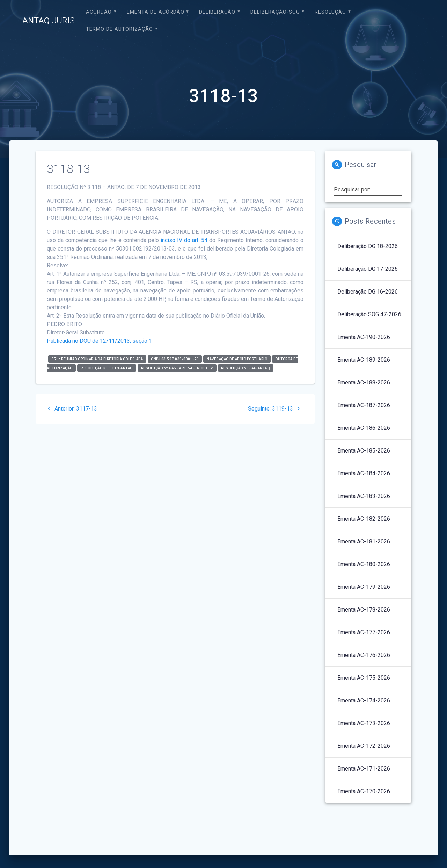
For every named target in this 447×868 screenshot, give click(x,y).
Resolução (330, 12)
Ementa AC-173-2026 (364, 723)
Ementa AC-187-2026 (364, 405)
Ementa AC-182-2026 (364, 519)
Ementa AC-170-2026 (364, 791)
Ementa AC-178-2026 (364, 610)
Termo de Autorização (119, 29)
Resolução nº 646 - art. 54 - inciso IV (177, 368)
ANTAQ (49, 21)
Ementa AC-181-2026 (364, 541)
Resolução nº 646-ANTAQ (246, 368)
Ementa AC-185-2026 (364, 451)
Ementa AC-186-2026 (364, 428)
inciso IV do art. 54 (184, 240)
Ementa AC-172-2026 (364, 746)
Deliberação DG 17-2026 (368, 269)
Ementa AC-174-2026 (364, 700)
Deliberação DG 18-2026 (368, 246)
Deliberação (217, 12)
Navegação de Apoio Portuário (237, 359)
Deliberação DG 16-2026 (368, 292)
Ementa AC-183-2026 (364, 496)
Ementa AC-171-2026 (364, 769)
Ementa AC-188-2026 (364, 382)
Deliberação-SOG (275, 12)
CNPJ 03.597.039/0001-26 (175, 359)
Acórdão (99, 12)
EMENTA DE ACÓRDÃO (156, 12)
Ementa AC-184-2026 (364, 473)
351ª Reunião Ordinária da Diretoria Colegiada (97, 359)
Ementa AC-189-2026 (364, 360)
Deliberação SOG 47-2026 (369, 314)
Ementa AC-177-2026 (364, 632)
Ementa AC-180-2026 (364, 564)
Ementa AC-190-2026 (364, 337)
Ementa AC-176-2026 (364, 655)
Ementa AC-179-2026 (364, 587)
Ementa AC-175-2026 (364, 678)
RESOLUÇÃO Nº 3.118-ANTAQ (107, 368)
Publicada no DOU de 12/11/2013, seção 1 (99, 341)
